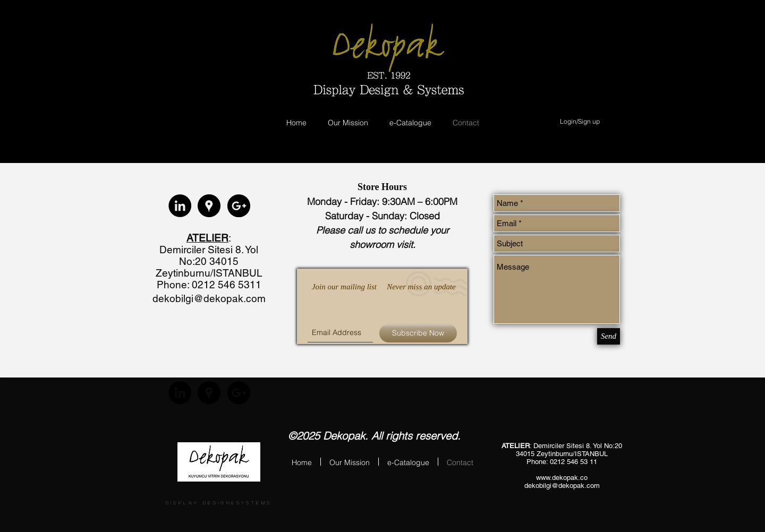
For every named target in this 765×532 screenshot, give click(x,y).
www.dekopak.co (562, 478)
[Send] (609, 336)
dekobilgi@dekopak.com (209, 298)
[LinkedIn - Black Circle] (180, 206)
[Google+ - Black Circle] (239, 206)
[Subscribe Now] (418, 333)
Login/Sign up (580, 121)
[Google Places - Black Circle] (209, 206)
